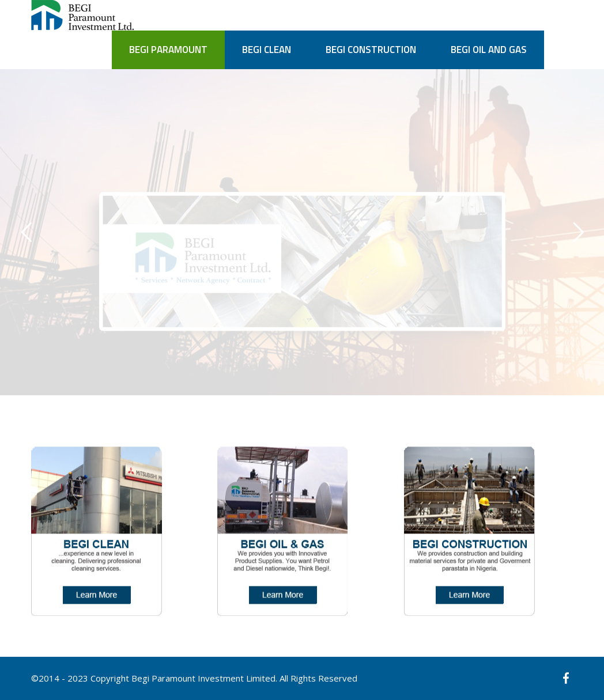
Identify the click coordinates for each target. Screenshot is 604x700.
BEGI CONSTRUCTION (371, 50)
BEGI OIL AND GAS (489, 50)
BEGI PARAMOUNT (168, 50)
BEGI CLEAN (267, 50)
